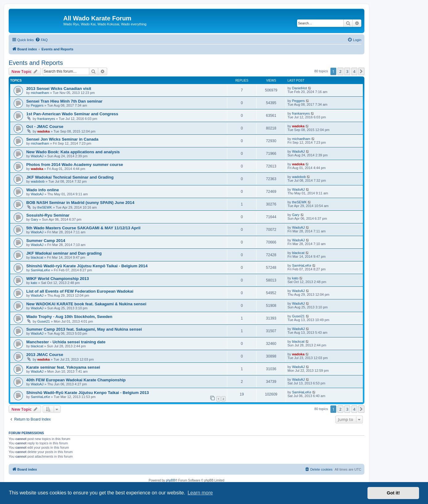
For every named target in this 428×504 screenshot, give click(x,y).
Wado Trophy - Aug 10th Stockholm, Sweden (69, 317)
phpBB (170, 480)
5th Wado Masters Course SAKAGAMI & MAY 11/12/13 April (83, 228)
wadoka (44, 131)
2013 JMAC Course (45, 355)
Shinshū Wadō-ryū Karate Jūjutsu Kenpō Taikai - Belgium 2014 (87, 266)
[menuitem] (41, 40)
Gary (35, 219)
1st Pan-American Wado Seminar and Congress (72, 114)
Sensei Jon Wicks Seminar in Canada (62, 139)
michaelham (40, 93)
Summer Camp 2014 (46, 241)
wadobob (38, 181)
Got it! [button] (393, 493)
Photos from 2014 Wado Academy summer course (75, 165)
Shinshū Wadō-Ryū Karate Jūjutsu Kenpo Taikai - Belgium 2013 (88, 393)
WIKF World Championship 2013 (58, 279)
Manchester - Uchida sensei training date (66, 342)
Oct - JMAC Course (45, 127)
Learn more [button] (200, 493)
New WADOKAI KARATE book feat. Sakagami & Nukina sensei (86, 304)
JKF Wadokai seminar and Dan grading (64, 253)
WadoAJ (37, 156)
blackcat (37, 257)
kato (34, 283)
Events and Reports (36, 63)
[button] (361, 71)
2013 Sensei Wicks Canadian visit (59, 89)
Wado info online (43, 190)
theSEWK (45, 207)
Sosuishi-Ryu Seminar (48, 215)
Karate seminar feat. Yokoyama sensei (63, 367)
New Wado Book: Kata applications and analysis (73, 152)
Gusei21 (44, 321)
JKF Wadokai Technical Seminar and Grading (70, 177)
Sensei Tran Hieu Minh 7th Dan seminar (64, 101)
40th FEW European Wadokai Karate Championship (76, 380)
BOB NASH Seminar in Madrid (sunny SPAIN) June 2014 (80, 203)
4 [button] (354, 71)
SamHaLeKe (40, 270)
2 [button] (340, 71)
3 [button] (347, 71)
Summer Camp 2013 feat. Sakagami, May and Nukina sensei (84, 329)
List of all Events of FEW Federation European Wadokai (80, 291)
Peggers (37, 105)
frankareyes (46, 119)
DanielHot (300, 88)
